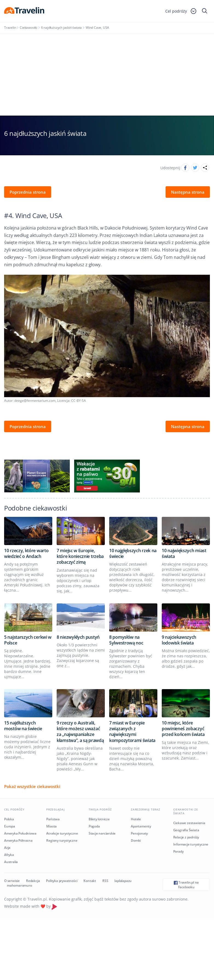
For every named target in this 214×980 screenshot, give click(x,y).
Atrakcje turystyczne (62, 833)
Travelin (10, 28)
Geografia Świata (186, 830)
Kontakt (90, 881)
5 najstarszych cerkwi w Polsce (28, 640)
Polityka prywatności (62, 881)
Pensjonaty (139, 833)
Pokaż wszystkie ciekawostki (32, 786)
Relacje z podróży (186, 837)
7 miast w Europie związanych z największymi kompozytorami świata (132, 732)
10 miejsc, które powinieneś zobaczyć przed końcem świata (183, 729)
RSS (105, 881)
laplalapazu (123, 881)
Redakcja (33, 881)
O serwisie (12, 881)
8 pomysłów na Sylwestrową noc (126, 640)
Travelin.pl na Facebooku (186, 885)
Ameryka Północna (18, 840)
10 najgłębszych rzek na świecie (133, 553)
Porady (178, 851)
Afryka (9, 855)
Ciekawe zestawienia (189, 823)
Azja (7, 848)
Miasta (51, 826)
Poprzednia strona (28, 192)
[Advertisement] (107, 74)
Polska (9, 819)
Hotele (136, 819)
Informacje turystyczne (191, 844)
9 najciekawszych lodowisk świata (179, 640)
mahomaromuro (19, 885)
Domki (136, 840)
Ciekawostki (28, 28)
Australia (11, 862)
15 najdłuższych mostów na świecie (23, 726)
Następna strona (188, 192)
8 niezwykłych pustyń (78, 637)
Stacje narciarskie (102, 833)
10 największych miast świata (184, 553)
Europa (10, 826)
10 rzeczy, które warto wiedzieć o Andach (26, 553)
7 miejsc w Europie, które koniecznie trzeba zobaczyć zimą (80, 556)
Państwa (53, 819)
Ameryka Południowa (20, 833)
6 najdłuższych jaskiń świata (61, 28)
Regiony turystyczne (62, 840)
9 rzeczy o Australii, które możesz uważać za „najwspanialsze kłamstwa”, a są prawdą (80, 732)
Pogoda (94, 826)
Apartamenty (141, 826)
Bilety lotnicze (99, 819)
